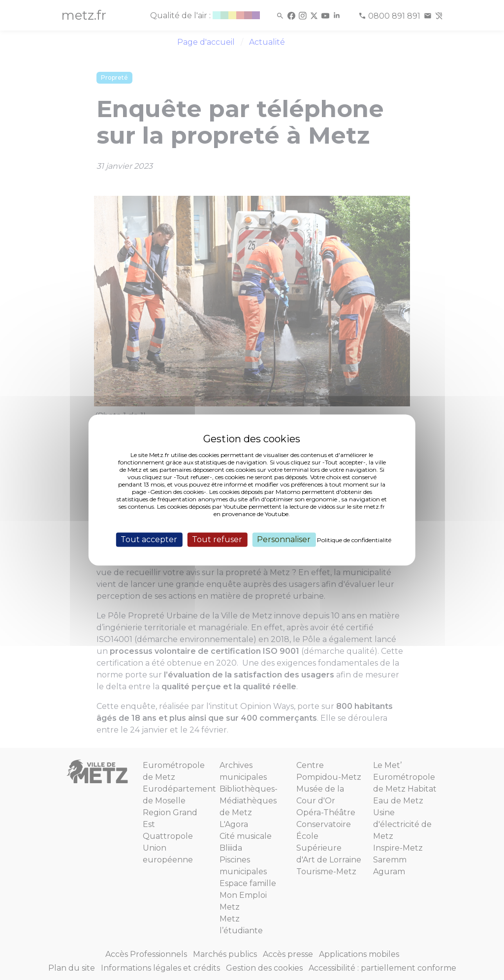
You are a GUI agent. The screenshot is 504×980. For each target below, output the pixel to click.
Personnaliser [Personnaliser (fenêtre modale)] (284, 539)
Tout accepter (149, 539)
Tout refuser (217, 539)
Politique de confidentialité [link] (354, 540)
